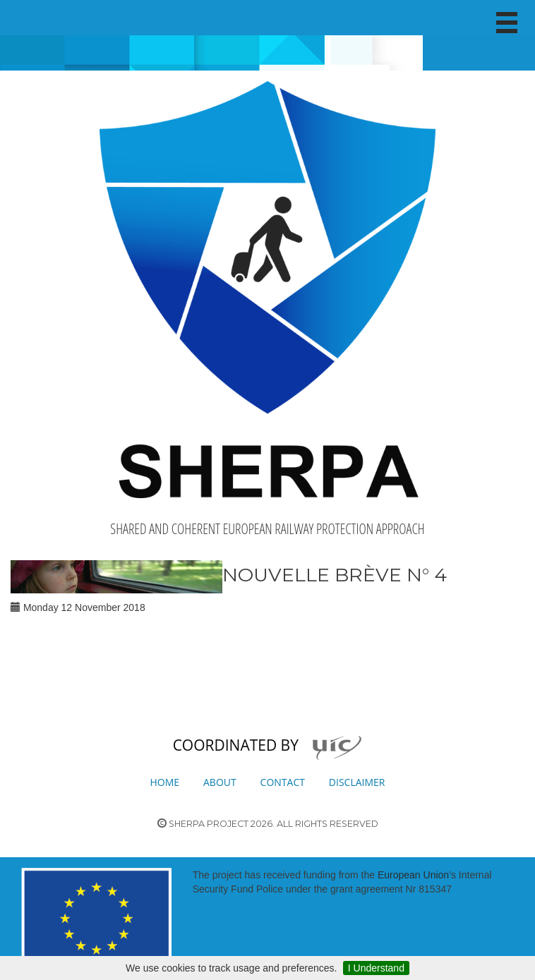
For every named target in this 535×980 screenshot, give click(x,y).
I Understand (376, 968)
